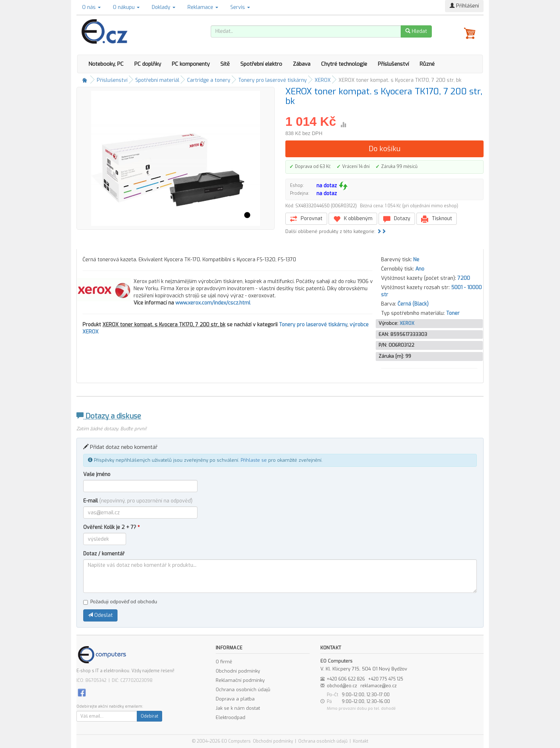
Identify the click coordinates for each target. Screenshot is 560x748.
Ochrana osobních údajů (243, 690)
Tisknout (437, 219)
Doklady (164, 7)
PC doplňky (148, 64)
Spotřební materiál (157, 80)
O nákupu (126, 7)
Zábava (302, 64)
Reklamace (203, 7)
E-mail (138, 501)
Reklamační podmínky (240, 680)
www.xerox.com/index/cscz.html (213, 303)
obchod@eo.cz (342, 686)
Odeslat (100, 615)
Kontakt (361, 741)
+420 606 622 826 (346, 679)
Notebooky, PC (106, 64)
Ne (416, 260)
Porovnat (306, 219)
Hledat (416, 31)
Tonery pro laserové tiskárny (272, 80)
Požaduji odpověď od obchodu (120, 602)
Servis (240, 7)
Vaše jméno (97, 474)
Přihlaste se (254, 460)
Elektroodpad (231, 717)
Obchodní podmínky (238, 671)
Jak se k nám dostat (238, 708)
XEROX (323, 80)
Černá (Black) (413, 304)
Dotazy (397, 219)
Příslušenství (393, 64)
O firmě (224, 662)
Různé (427, 64)
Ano (420, 269)
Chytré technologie (344, 64)
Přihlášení (464, 6)
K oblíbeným (353, 219)
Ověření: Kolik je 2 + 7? (111, 527)
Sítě (225, 64)
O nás (91, 7)
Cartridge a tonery (209, 80)
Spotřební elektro (261, 64)
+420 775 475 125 (386, 679)
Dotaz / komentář (104, 554)
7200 (464, 278)
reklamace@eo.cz (379, 686)
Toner (453, 313)
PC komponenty (191, 64)
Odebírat (149, 716)
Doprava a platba (235, 699)
